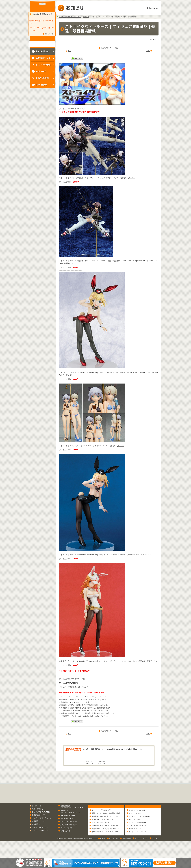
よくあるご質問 (66, 838)
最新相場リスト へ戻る (110, 48)
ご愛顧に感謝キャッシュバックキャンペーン (72, 817)
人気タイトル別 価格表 (69, 832)
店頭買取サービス (38, 835)
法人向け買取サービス (40, 838)
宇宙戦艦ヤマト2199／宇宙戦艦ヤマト (105, 840)
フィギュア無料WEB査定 (69, 683)
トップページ (37, 816)
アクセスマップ (114, 855)
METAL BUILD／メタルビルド (102, 831)
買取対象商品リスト (68, 829)
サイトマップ (156, 855)
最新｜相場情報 (38, 819)
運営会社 (103, 855)
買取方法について (38, 825)
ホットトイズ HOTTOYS (138, 843)
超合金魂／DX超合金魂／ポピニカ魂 (105, 828)
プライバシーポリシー (142, 855)
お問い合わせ (65, 841)
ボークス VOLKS (135, 840)
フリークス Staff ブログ (40, 841)
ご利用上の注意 (127, 855)
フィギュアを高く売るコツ (42, 829)
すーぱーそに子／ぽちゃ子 (101, 822)
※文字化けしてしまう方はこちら (95, 774)
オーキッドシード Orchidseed (139, 828)
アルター (132, 178)
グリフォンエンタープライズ (139, 837)
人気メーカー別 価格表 (69, 835)
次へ (148, 51)
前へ (70, 51)
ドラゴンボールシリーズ (100, 834)
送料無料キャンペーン (68, 826)
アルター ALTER (135, 825)
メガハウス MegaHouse (137, 834)
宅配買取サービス (38, 832)
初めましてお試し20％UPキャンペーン (70, 822)
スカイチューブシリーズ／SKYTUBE (105, 837)
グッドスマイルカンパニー (138, 822)
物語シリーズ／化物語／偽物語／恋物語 (106, 825)
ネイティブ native (135, 831)
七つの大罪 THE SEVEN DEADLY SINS (106, 843)
